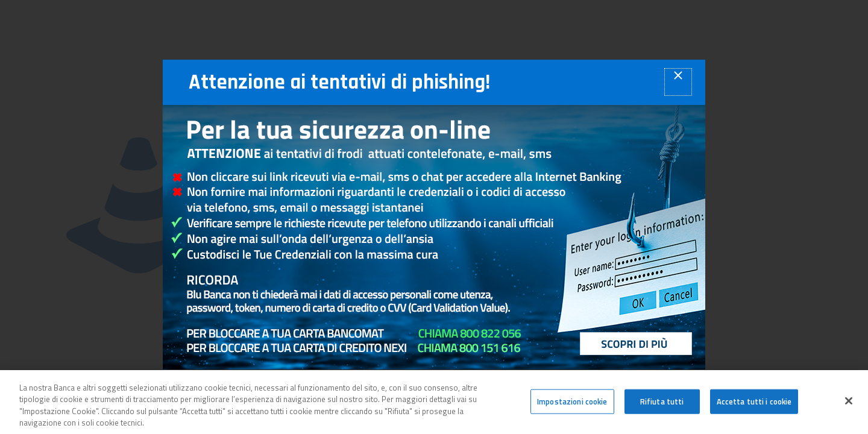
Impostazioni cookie (572, 404)
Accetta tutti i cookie (754, 404)
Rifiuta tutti (662, 404)
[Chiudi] (849, 404)
